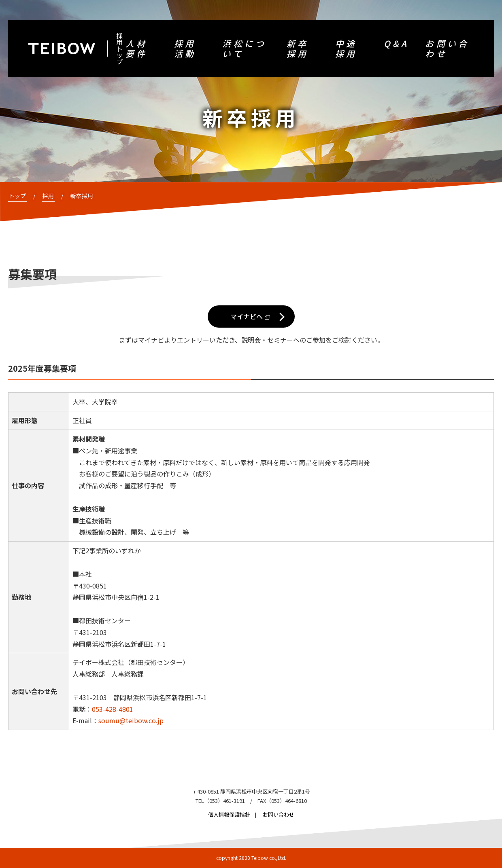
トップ (17, 196)
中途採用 (346, 49)
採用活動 (185, 49)
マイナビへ (247, 316)
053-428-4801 (113, 709)
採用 (48, 196)
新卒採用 (298, 49)
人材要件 (136, 49)
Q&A (397, 43)
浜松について (244, 49)
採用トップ (119, 49)
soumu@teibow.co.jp (131, 720)
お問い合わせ (447, 49)
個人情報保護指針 (229, 814)
